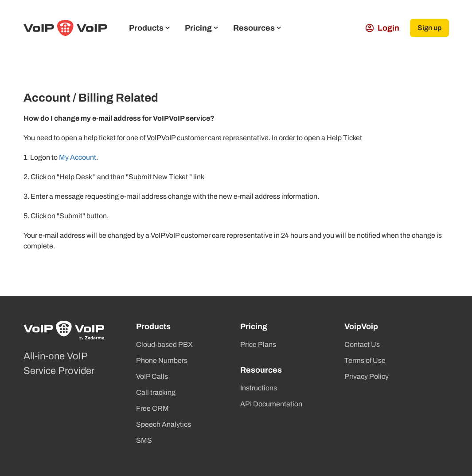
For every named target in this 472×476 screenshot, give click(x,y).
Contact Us (362, 344)
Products (149, 28)
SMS (144, 440)
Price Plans (258, 344)
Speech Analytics (164, 424)
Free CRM (152, 408)
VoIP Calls (152, 376)
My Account (78, 157)
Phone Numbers (162, 360)
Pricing (201, 28)
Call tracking (156, 392)
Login (382, 28)
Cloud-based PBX (164, 344)
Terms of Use (365, 360)
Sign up (429, 28)
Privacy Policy (367, 376)
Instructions (259, 388)
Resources (257, 28)
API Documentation (271, 404)
